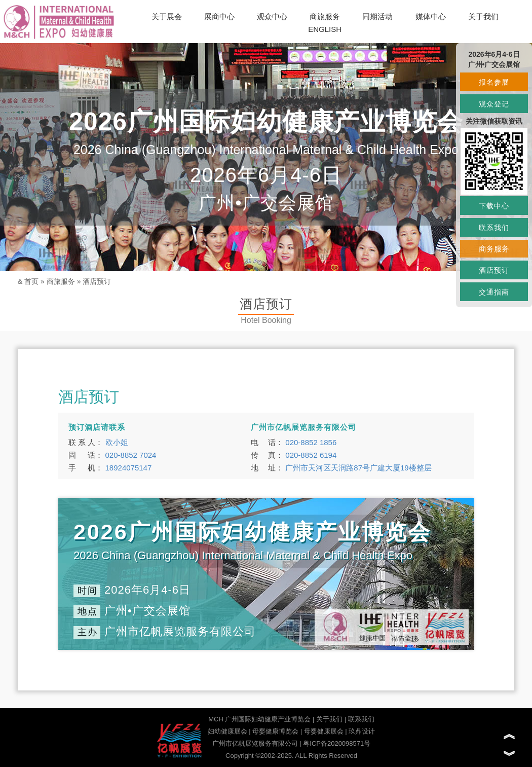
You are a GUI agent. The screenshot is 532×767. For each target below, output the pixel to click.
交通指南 (494, 292)
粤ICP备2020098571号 (337, 743)
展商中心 (219, 16)
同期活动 (377, 16)
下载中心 (494, 206)
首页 (31, 281)
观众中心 (272, 16)
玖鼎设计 (362, 731)
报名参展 (494, 82)
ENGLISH (325, 29)
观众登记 (494, 104)
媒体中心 (431, 16)
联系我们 (361, 719)
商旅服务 (325, 16)
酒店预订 (97, 281)
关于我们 (483, 16)
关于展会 (167, 16)
